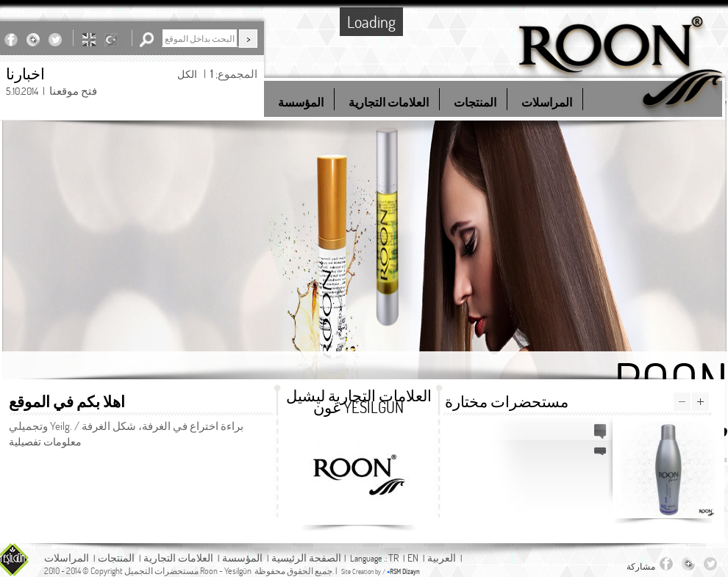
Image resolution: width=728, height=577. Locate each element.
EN (413, 558)
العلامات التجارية (178, 558)
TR (393, 558)
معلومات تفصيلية (45, 441)
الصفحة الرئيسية (306, 558)
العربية (442, 558)
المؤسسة (242, 558)
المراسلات (67, 558)
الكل (187, 74)
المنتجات (116, 558)
